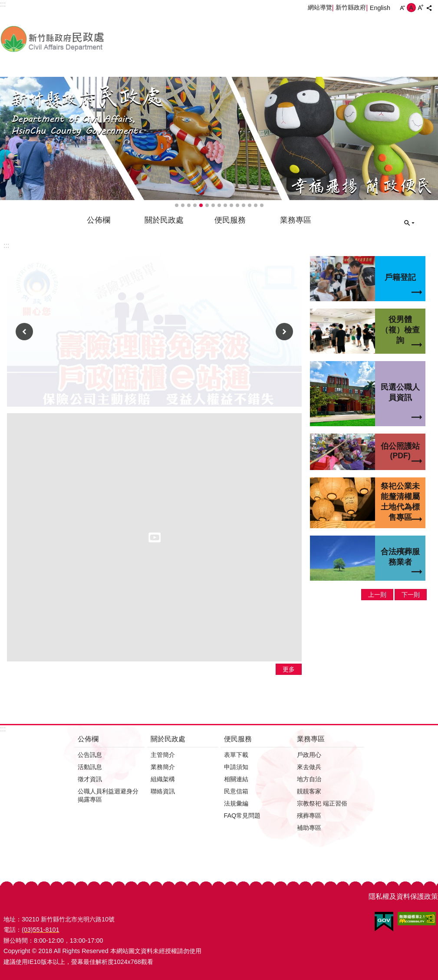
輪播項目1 (177, 205)
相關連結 (236, 779)
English (380, 8)
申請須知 (236, 767)
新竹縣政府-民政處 (98, 39)
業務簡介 (163, 767)
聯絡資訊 (163, 791)
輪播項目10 (231, 205)
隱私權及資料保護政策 (403, 896)
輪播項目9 (225, 205)
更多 (289, 669)
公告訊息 (90, 755)
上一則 (24, 332)
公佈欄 (99, 220)
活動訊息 (90, 767)
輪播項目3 (189, 205)
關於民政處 (164, 220)
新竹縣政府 (351, 7)
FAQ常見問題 (242, 816)
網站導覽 (320, 7)
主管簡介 (163, 755)
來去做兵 (309, 767)
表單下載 (236, 755)
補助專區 (309, 828)
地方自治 (309, 779)
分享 (429, 8)
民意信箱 (236, 791)
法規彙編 (236, 803)
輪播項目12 (244, 205)
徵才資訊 (90, 779)
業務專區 (296, 220)
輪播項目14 (256, 205)
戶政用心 (309, 755)
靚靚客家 (309, 791)
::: (6, 245)
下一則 (284, 332)
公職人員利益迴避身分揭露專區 (108, 795)
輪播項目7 (213, 205)
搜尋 (409, 223)
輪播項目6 (207, 205)
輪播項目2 (183, 205)
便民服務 (230, 220)
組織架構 (163, 779)
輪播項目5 (201, 205)
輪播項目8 (219, 205)
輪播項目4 (195, 205)
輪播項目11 (237, 205)
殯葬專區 (309, 816)
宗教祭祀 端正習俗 (322, 803)
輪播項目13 (250, 205)
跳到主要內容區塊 (5, 5)
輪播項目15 (262, 205)
